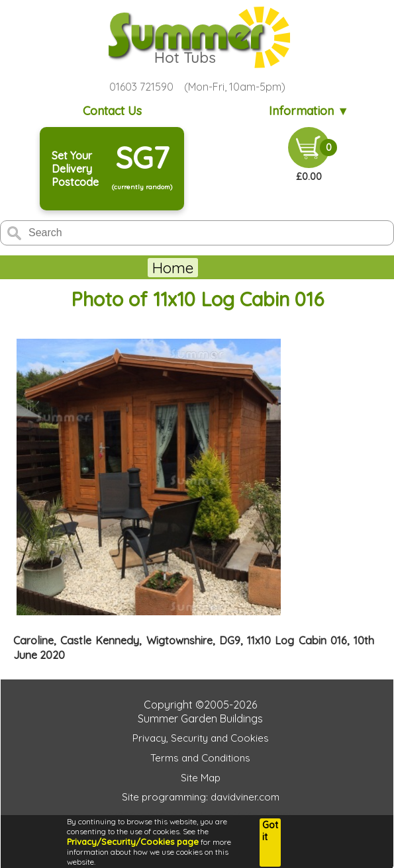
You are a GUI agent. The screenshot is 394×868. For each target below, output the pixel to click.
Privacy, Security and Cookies (201, 738)
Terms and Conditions (200, 758)
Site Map (201, 778)
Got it (270, 831)
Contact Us (112, 111)
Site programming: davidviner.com (201, 797)
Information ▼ (309, 111)
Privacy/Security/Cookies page (133, 842)
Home (173, 268)
